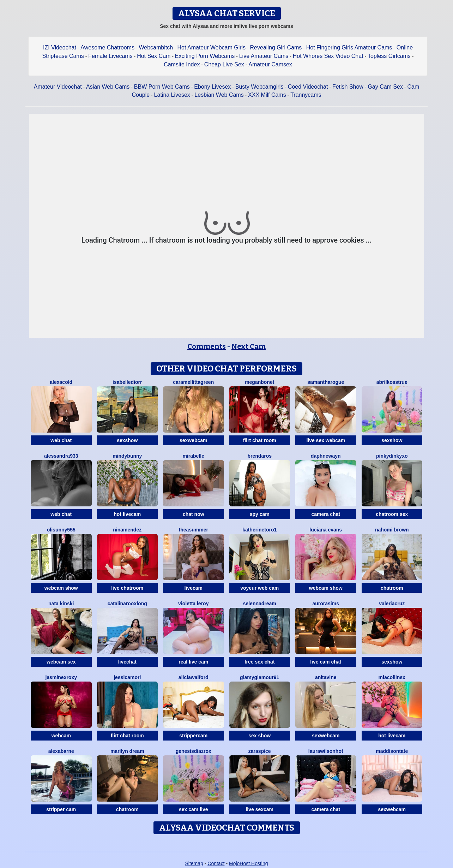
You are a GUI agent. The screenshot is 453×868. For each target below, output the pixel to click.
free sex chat (260, 662)
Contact (216, 863)
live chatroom (127, 588)
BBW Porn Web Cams (162, 87)
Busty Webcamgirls (259, 87)
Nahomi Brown (392, 530)
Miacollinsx (392, 677)
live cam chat (326, 662)
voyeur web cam (259, 588)
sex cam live (194, 809)
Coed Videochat (308, 87)
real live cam (193, 662)
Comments (207, 346)
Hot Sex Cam (154, 56)
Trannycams (306, 95)
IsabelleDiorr (127, 382)
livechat (127, 662)
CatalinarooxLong (127, 604)
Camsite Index (182, 64)
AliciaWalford (194, 677)
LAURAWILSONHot (326, 751)
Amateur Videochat (58, 87)
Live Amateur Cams (264, 56)
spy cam (260, 514)
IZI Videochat (60, 47)
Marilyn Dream (127, 751)
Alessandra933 (61, 456)
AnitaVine (326, 677)
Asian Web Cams (108, 87)
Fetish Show (348, 87)
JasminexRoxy (61, 677)
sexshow (127, 440)
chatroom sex (392, 514)
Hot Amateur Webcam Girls (212, 47)
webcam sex (61, 662)
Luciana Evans (326, 530)
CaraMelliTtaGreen (193, 382)
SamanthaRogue (326, 382)
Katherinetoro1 (259, 530)
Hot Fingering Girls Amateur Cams (349, 47)
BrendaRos (260, 456)
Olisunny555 (61, 530)
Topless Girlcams (389, 56)
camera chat (326, 514)
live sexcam (259, 809)
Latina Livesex (172, 95)
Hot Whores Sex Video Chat (328, 56)
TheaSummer (194, 530)
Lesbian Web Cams (219, 95)
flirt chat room (260, 440)
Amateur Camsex (270, 64)
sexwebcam (194, 440)
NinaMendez (127, 530)
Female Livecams (110, 56)
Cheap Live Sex (224, 64)
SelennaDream (260, 604)
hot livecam (127, 514)
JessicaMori (127, 677)
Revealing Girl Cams (276, 47)
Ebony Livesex (212, 87)
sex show (259, 736)
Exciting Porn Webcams (205, 56)
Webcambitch (156, 47)
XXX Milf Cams (267, 95)
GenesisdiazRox (194, 751)
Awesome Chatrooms (107, 47)
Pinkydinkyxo (392, 456)
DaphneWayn (326, 456)
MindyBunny (127, 456)
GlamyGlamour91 (259, 677)
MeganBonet (259, 382)
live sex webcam (326, 440)
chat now (194, 514)
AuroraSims (326, 604)
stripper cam (61, 809)
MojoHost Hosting (249, 863)
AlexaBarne (61, 751)
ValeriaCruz (392, 604)
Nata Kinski (61, 604)
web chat (61, 440)
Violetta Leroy (193, 604)
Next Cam (249, 346)
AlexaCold (61, 382)
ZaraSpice (260, 751)
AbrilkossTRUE (392, 382)
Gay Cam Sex (385, 87)
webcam (61, 736)
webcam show (61, 588)
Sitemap (194, 863)
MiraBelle (194, 456)
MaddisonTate (392, 751)
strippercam (193, 736)
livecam (194, 588)
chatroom (392, 588)
